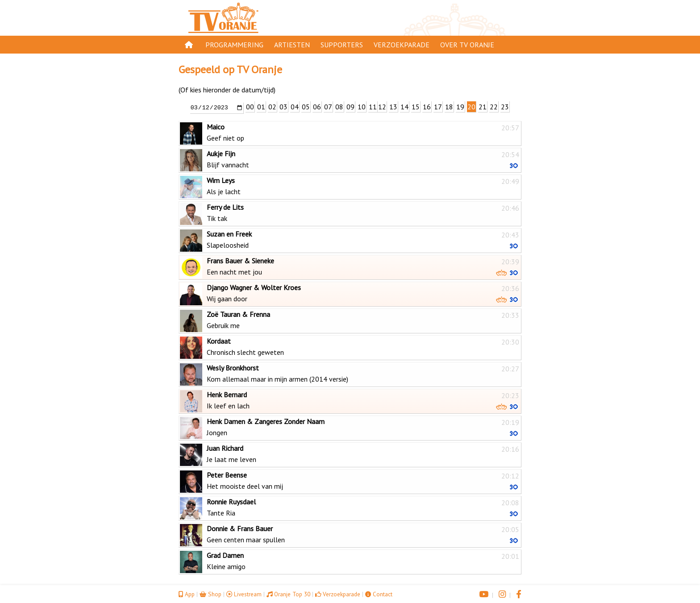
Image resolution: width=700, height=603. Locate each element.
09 (350, 107)
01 (261, 107)
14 (404, 107)
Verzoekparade (402, 45)
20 (471, 107)
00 (250, 107)
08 (339, 107)
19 (460, 107)
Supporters (342, 45)
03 (283, 107)
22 (494, 107)
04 (295, 107)
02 (272, 107)
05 (306, 107)
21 (483, 107)
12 (382, 107)
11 (373, 107)
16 (427, 107)
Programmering (234, 45)
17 (438, 107)
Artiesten (292, 45)
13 (393, 107)
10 (362, 107)
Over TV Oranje (467, 45)
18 (449, 107)
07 (328, 107)
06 (317, 107)
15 (416, 107)
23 (505, 107)
